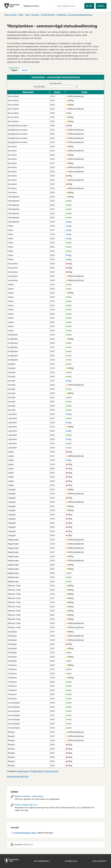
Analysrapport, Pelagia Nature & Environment (37, 771)
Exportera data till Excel (18, 776)
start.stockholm (99, 861)
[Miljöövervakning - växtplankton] (55, 798)
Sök (90, 6)
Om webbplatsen (41, 861)
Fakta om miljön (11, 15)
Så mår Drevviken (48, 15)
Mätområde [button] (28, 92)
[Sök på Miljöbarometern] (70, 6)
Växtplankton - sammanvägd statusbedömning (75, 15)
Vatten (21, 15)
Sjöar (27, 15)
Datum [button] (57, 92)
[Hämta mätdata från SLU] (55, 808)
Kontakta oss (71, 861)
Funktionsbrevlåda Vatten (24, 833)
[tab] (14, 70)
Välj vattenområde (56, 83)
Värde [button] (84, 92)
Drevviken (35, 15)
